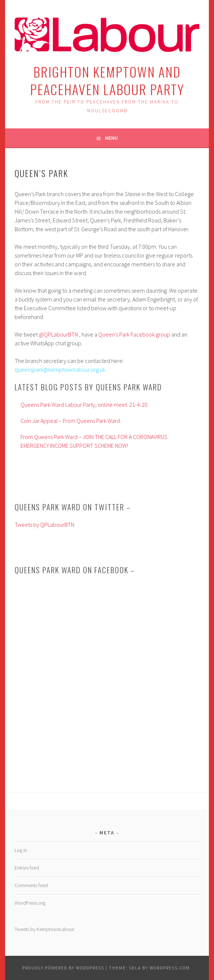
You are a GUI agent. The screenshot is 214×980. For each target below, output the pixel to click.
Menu (111, 138)
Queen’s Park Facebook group (134, 334)
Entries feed (27, 868)
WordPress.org (30, 903)
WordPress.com (170, 968)
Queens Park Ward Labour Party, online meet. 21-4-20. (85, 405)
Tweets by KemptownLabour (44, 929)
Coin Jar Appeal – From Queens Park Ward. (71, 421)
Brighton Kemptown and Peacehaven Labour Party (107, 80)
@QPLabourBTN (58, 334)
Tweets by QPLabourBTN (44, 525)
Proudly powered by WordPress (63, 968)
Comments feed (31, 885)
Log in (21, 850)
